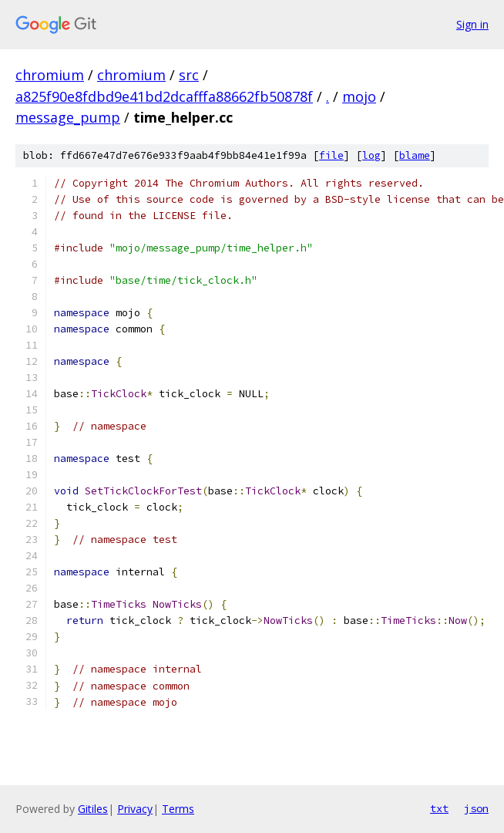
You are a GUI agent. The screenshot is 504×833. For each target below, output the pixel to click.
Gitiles (93, 809)
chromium (50, 75)
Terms (178, 809)
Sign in (472, 24)
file (331, 155)
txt (439, 808)
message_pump (68, 117)
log (371, 155)
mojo (359, 96)
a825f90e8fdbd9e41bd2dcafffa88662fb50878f (164, 96)
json (476, 808)
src (189, 75)
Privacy (135, 809)
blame (415, 155)
